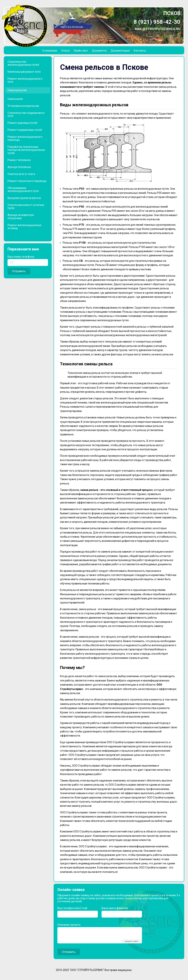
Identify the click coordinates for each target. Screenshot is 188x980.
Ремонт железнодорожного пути (25, 80)
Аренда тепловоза (19, 167)
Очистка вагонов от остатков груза (26, 206)
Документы (99, 51)
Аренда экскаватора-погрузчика (21, 216)
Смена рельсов (17, 90)
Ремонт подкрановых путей (25, 130)
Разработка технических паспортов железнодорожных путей (26, 150)
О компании (50, 51)
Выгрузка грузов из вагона (24, 198)
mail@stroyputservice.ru (158, 29)
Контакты (140, 51)
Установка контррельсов (23, 106)
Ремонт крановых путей (22, 123)
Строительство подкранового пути (26, 114)
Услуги (65, 51)
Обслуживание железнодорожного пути (23, 189)
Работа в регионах (72, 27)
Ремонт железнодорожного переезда (25, 138)
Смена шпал (15, 99)
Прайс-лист (81, 51)
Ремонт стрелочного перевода (27, 181)
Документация (120, 51)
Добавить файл (132, 941)
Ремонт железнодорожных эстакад (25, 227)
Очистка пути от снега (21, 174)
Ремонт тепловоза (19, 160)
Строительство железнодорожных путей (23, 63)
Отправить (19, 271)
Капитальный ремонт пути (24, 72)
